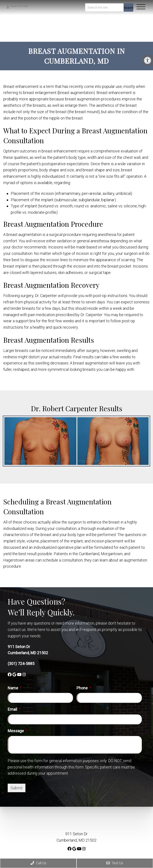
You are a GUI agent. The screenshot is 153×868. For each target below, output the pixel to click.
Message (18, 731)
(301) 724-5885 (21, 664)
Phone (84, 688)
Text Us (115, 863)
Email (14, 709)
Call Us (38, 863)
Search (128, 8)
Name (15, 688)
